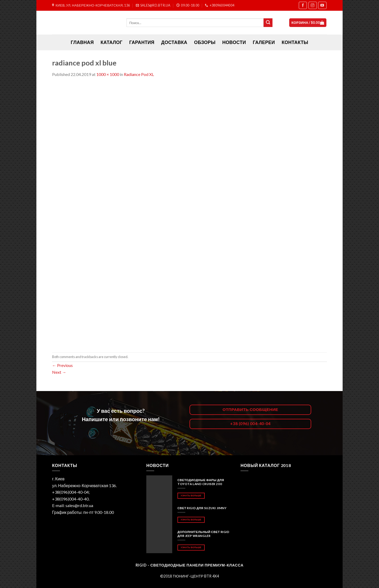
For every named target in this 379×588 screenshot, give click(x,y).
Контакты (295, 42)
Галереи (264, 42)
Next (59, 372)
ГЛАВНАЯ (82, 42)
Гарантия (142, 42)
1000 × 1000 (108, 74)
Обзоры (205, 42)
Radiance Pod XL (139, 74)
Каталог (112, 42)
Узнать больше (191, 495)
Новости (234, 42)
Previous (62, 365)
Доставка (174, 42)
